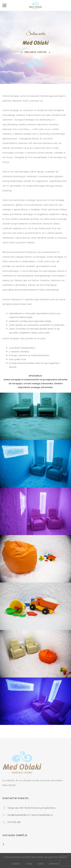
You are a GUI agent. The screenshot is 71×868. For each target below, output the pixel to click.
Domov (16, 864)
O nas (29, 864)
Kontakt (54, 864)
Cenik (41, 864)
